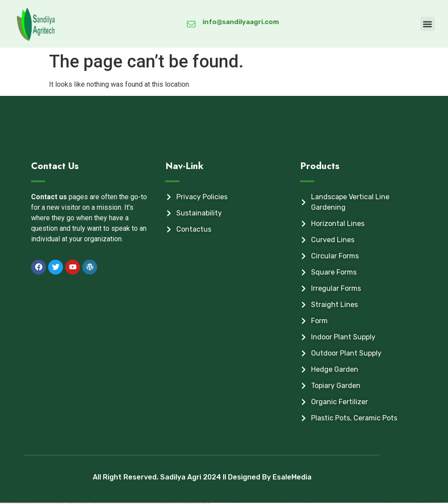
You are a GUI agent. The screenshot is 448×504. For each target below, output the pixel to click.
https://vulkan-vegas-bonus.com (16, 504)
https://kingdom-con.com (114, 504)
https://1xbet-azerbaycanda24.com (364, 503)
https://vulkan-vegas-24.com (49, 504)
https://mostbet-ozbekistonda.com (38, 504)
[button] (428, 24)
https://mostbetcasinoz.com (293, 503)
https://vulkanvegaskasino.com (143, 504)
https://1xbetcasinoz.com (264, 503)
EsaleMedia (292, 477)
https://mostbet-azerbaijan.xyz (334, 503)
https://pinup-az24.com (194, 504)
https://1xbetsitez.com (438, 503)
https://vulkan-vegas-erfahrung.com (70, 504)
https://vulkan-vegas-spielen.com (82, 504)
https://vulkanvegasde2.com (5, 504)
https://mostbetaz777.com (254, 503)
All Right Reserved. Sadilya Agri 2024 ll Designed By (183, 477)
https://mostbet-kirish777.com (27, 504)
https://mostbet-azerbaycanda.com (304, 503)
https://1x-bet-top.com (225, 503)
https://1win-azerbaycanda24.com (204, 504)
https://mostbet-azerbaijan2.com (428, 503)
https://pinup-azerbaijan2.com (165, 504)
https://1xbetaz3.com (395, 503)
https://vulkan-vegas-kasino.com (93, 504)
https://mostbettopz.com (375, 503)
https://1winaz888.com (343, 503)
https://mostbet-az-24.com (273, 503)
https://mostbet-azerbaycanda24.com (406, 503)
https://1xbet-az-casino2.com (234, 503)
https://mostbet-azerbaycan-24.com (385, 503)
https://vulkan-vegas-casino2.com (184, 504)
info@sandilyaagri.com (241, 22)
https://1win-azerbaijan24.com (244, 503)
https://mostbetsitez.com (123, 504)
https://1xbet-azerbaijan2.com (323, 503)
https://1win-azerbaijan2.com (417, 503)
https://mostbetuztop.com (217, 503)
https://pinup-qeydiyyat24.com (283, 503)
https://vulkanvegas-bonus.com (105, 504)
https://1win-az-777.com (314, 503)
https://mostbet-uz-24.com (132, 504)
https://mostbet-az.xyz (174, 504)
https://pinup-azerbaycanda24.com (154, 504)
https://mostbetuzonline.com (353, 503)
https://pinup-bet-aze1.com (59, 504)
